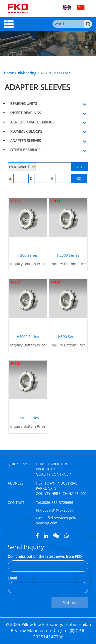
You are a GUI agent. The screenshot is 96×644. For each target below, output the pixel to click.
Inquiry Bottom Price (28, 264)
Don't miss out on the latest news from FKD (45, 556)
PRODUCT (44, 469)
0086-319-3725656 (58, 502)
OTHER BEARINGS (25, 150)
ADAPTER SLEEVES (26, 141)
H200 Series (28, 255)
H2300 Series (68, 255)
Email (12, 578)
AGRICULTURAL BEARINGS (32, 122)
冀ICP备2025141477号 (59, 634)
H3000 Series (28, 337)
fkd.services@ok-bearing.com (56, 520)
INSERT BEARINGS (26, 113)
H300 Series (68, 337)
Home (9, 73)
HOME (41, 464)
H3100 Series (28, 418)
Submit (70, 603)
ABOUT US (59, 464)
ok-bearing (27, 73)
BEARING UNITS (24, 104)
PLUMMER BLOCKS (26, 131)
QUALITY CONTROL (52, 474)
